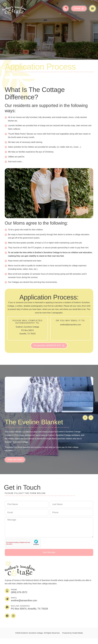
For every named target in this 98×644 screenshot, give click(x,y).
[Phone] (7, 591)
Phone (14, 590)
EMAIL (14, 598)
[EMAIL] (7, 599)
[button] (93, 8)
